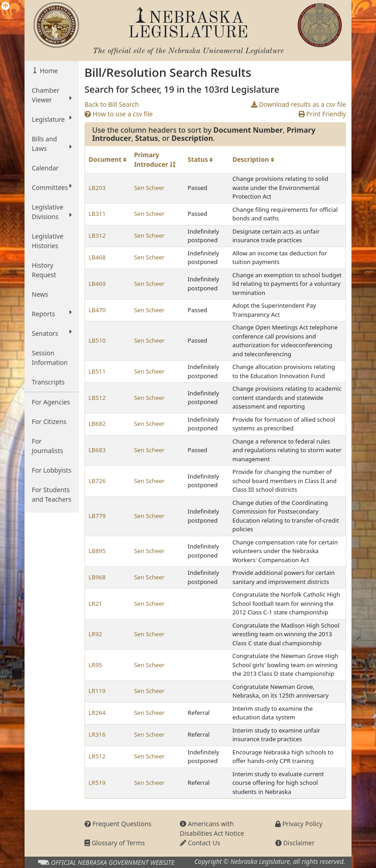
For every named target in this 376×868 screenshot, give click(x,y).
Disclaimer (295, 843)
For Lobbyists (52, 470)
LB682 (97, 424)
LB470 (97, 310)
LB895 (97, 551)
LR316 (97, 734)
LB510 (97, 340)
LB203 (97, 188)
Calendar (45, 168)
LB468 (97, 257)
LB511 (97, 371)
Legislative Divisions (52, 212)
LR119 (97, 691)
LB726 (97, 481)
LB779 (97, 516)
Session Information (50, 358)
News (40, 294)
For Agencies (51, 402)
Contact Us (200, 843)
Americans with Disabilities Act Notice (212, 828)
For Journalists (47, 446)
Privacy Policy (299, 824)
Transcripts (48, 382)
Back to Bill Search (112, 104)
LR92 (95, 634)
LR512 (97, 756)
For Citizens (49, 422)
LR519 (97, 783)
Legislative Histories (47, 241)
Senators (52, 333)
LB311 (97, 214)
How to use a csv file (119, 114)
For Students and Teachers (52, 494)
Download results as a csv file (299, 104)
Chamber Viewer (52, 95)
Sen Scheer (149, 188)
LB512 (97, 398)
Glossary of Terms (115, 843)
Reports (52, 314)
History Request (44, 270)
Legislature (52, 119)
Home (48, 71)
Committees (52, 187)
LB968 (97, 577)
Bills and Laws (52, 144)
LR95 (95, 665)
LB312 (97, 235)
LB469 (97, 284)
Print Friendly (322, 114)
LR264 (97, 713)
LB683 (97, 450)
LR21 (95, 604)
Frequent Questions (118, 824)
